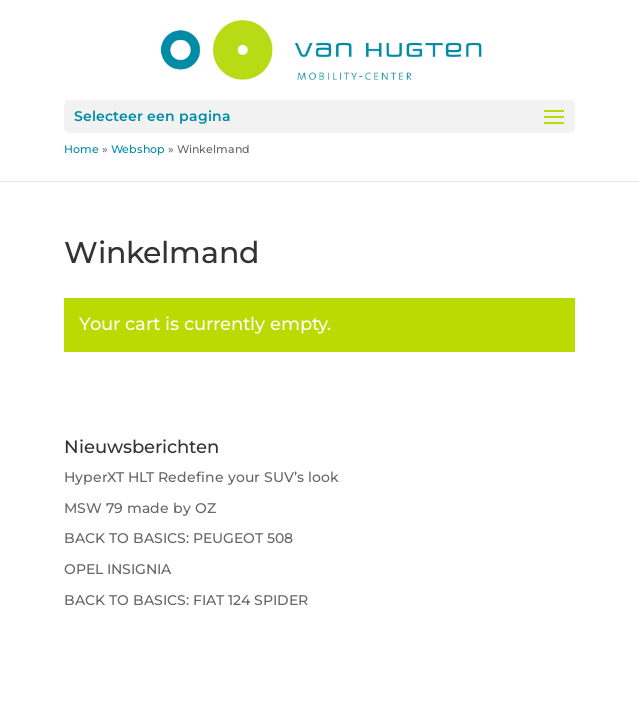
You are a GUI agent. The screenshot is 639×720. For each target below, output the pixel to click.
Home (81, 149)
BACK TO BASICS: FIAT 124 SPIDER (186, 600)
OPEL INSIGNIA (117, 569)
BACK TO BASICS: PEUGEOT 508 (178, 538)
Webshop (138, 149)
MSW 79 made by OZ (140, 508)
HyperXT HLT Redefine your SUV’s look (201, 477)
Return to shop (162, 413)
